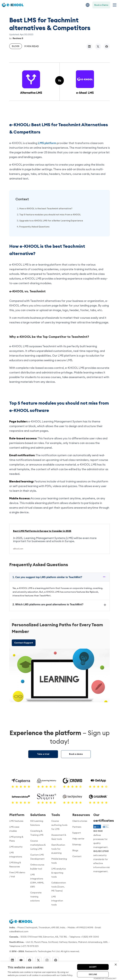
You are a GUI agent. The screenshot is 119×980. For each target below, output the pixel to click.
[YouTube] (21, 960)
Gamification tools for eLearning (58, 849)
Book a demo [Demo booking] (76, 754)
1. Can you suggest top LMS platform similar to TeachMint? (47, 577)
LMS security (16, 847)
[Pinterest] (56, 960)
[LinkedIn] (12, 960)
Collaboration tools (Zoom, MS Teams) (59, 887)
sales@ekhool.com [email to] (19, 931)
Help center (78, 839)
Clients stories (80, 821)
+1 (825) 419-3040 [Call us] (90, 937)
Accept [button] (93, 967)
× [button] (116, 965)
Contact (77, 856)
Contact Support (24, 643)
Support (77, 833)
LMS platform (47, 143)
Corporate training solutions (36, 897)
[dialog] (59, 971)
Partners (77, 827)
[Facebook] (30, 960)
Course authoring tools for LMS (59, 825)
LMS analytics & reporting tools (59, 873)
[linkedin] (89, 47)
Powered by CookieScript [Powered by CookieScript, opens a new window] (105, 978)
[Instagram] (47, 960)
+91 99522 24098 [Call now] (84, 927)
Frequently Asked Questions (34, 227)
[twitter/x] (98, 47)
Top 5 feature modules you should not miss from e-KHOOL (50, 215)
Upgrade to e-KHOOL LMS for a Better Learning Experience (51, 221)
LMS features (16, 821)
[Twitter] (38, 960)
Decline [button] (93, 974)
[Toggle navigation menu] (114, 5)
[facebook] (107, 47)
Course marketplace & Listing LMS (38, 845)
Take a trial (43, 754)
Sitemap (77, 845)
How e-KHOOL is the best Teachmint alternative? (46, 208)
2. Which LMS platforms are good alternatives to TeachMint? (48, 604)
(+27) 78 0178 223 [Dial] (30, 946)
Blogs (16, 46)
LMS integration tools (57, 901)
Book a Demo (101, 5)
